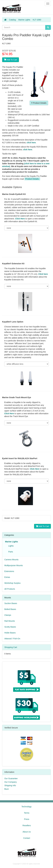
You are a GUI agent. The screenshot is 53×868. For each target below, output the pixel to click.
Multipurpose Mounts (14, 565)
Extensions (9, 571)
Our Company (11, 782)
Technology (26, 807)
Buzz (7, 789)
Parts (10, 552)
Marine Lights (24, 20)
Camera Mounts (11, 560)
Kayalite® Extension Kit (13, 264)
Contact (27, 838)
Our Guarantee (11, 778)
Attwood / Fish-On (12, 639)
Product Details (39, 103)
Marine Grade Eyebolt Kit (14, 194)
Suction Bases (11, 603)
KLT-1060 (37, 20)
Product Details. (32, 179)
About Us (27, 832)
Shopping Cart (11, 647)
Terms (27, 813)
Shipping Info (10, 785)
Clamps (8, 615)
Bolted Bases (10, 609)
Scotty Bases (10, 627)
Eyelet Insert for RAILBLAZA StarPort (20, 458)
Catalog (12, 20)
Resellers (27, 825)
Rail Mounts (10, 621)
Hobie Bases (10, 633)
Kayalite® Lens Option (13, 322)
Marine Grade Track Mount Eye (17, 397)
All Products (10, 589)
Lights (10, 546)
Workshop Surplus (12, 583)
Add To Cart (11, 60)
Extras (7, 577)
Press (27, 819)
